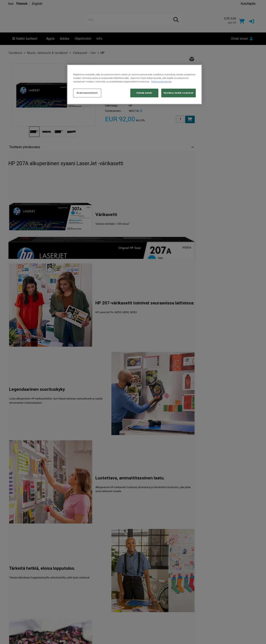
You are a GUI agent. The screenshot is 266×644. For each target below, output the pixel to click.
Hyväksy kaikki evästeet (179, 93)
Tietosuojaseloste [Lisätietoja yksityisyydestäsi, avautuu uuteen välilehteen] (161, 82)
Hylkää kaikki (144, 93)
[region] (134, 84)
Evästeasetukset (87, 93)
